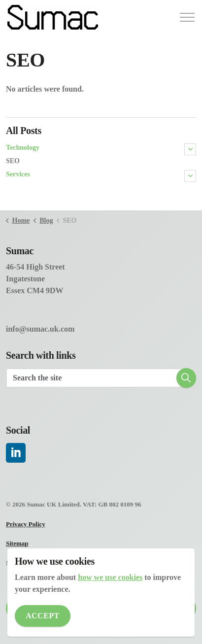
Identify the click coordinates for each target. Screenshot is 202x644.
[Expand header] (187, 17)
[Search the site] (101, 378)
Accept (43, 616)
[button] (186, 378)
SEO (13, 161)
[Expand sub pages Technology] (190, 149)
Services (18, 174)
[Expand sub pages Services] (190, 176)
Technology (23, 148)
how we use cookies (110, 577)
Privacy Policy (26, 524)
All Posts (24, 131)
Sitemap (17, 543)
